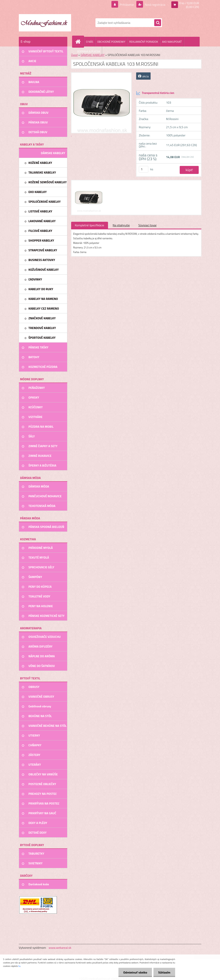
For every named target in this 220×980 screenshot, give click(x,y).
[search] (158, 23)
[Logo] (45, 23)
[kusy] (144, 169)
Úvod (74, 55)
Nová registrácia (155, 5)
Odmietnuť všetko (135, 972)
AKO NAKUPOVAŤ (172, 42)
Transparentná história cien (155, 93)
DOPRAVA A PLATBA (89, 51)
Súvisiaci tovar (147, 225)
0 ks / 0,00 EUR (189, 3)
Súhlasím (164, 972)
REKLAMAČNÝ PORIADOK (144, 42)
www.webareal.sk (60, 948)
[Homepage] (80, 42)
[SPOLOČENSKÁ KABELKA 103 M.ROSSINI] (88, 184)
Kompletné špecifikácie (90, 225)
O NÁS (90, 42)
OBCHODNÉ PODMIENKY (111, 42)
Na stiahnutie (121, 225)
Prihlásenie (127, 5)
